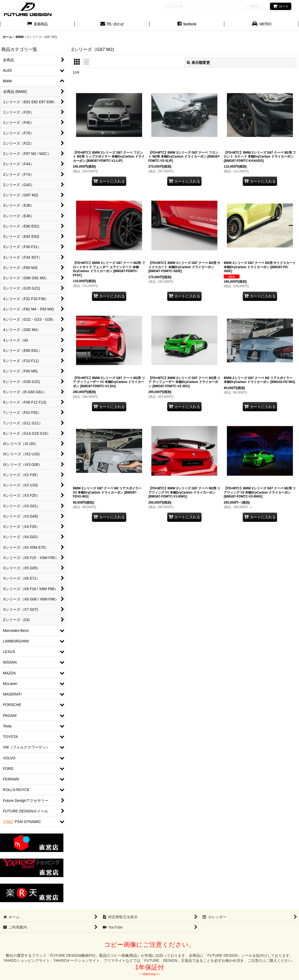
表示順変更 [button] (198, 63)
